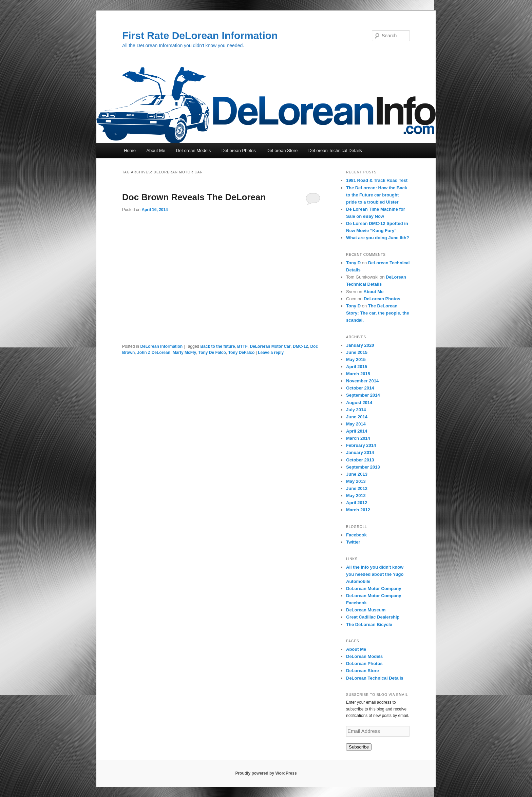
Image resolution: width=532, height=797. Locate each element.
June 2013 (357, 474)
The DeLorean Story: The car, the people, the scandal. (378, 313)
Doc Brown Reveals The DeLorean (194, 197)
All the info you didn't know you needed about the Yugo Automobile (375, 574)
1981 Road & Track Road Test (377, 180)
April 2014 (357, 431)
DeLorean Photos (239, 150)
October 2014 (360, 388)
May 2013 (356, 481)
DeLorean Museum (366, 610)
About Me (156, 150)
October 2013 (360, 460)
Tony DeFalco (242, 353)
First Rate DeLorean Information (200, 35)
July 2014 (356, 410)
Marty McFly (184, 353)
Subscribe (359, 747)
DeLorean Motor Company (374, 589)
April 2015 (357, 367)
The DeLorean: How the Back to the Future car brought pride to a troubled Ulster (377, 195)
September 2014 (363, 395)
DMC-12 (300, 346)
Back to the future (217, 346)
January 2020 (360, 345)
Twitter (353, 542)
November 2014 (362, 381)
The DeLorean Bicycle (369, 624)
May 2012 (356, 496)
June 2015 (357, 352)
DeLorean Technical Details (335, 150)
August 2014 (359, 403)
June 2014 (357, 417)
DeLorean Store (282, 150)
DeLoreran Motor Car (270, 346)
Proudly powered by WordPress (266, 773)
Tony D (353, 263)
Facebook (356, 535)
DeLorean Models (194, 150)
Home (130, 150)
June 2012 (357, 488)
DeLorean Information (161, 346)
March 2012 (358, 510)
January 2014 (360, 452)
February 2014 (361, 445)
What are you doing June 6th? (378, 238)
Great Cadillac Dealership (373, 617)
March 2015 (358, 374)
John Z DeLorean (154, 353)
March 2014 (358, 438)
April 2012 (357, 503)
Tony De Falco (212, 353)
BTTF (242, 346)
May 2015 (356, 359)
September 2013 (363, 467)
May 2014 (356, 424)
